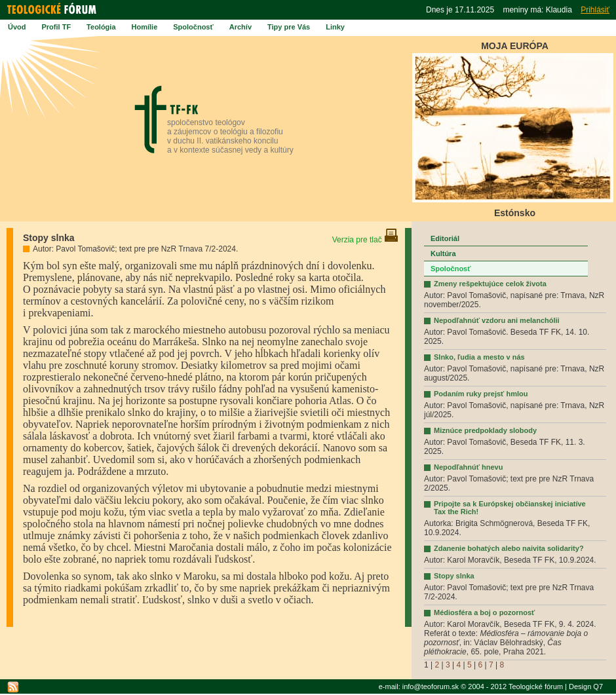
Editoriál (445, 238)
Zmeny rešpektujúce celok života (490, 284)
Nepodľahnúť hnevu (468, 467)
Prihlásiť (595, 10)
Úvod (17, 27)
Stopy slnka (454, 576)
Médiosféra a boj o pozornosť (484, 612)
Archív (241, 27)
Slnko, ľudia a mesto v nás (479, 357)
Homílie (145, 27)
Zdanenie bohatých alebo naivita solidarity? (509, 548)
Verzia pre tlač (365, 240)
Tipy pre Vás (289, 27)
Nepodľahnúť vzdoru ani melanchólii (497, 320)
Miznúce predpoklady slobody (485, 430)
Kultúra (443, 254)
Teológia (101, 27)
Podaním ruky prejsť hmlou (481, 394)
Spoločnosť (193, 27)
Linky (335, 27)
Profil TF (57, 27)
